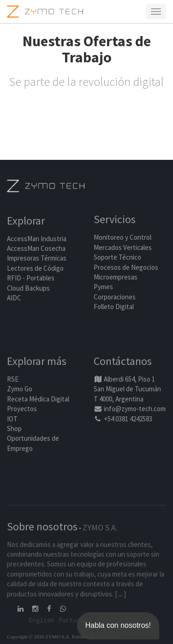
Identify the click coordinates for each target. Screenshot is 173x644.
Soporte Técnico (117, 257)
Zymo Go (20, 389)
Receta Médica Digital (38, 399)
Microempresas (116, 277)
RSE (13, 379)
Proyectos (22, 409)
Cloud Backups (28, 288)
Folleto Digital (114, 307)
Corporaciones (115, 297)
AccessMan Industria (37, 239)
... (121, 594)
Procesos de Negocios (126, 267)
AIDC (14, 298)
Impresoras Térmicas (37, 258)
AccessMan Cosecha (36, 248)
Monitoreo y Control (122, 237)
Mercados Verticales (123, 247)
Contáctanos (123, 361)
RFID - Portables (31, 278)
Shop (14, 428)
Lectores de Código (35, 268)
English (42, 620)
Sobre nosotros (42, 526)
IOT (12, 419)
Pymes (103, 287)
